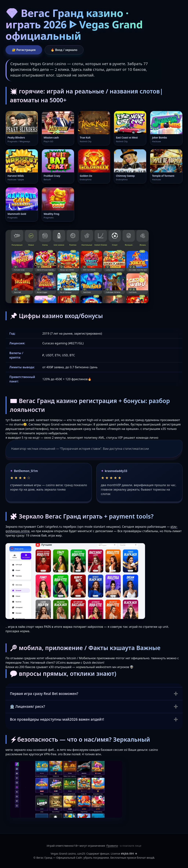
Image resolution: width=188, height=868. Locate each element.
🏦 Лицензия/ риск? (27, 706)
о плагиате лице (131, 846)
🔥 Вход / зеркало (64, 50)
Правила (112, 846)
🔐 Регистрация (24, 50)
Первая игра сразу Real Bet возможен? (44, 694)
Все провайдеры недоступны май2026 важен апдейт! (57, 719)
